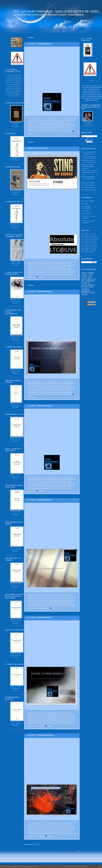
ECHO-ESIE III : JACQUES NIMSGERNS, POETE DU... (90, 172)
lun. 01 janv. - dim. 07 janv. (90, 248)
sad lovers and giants (47, 128)
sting (74, 262)
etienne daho (43, 122)
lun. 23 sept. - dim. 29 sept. (90, 245)
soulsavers (46, 120)
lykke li (72, 120)
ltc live (69, 129)
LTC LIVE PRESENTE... (89, 183)
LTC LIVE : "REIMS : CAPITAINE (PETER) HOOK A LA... (88, 167)
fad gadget (68, 126)
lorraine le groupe (39, 269)
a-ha (49, 122)
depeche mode (52, 124)
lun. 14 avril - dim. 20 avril (90, 237)
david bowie (43, 126)
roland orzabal (43, 124)
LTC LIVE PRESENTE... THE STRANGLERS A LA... (89, 178)
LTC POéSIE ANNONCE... (90, 190)
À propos (91, 81)
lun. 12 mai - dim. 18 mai (89, 236)
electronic (52, 120)
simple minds (88, 274)
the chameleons (48, 131)
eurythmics (31, 124)
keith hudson (42, 271)
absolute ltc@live (86, 292)
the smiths (68, 122)
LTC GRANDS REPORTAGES (87, 207)
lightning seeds (68, 131)
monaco (40, 120)
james (36, 120)
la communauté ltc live (88, 285)
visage (63, 126)
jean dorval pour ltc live (89, 279)
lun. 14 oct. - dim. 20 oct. (89, 243)
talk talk (52, 122)
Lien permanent (64, 119)
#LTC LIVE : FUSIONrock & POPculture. (41, 735)
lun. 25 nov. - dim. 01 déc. (90, 241)
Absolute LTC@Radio (88, 201)
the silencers (36, 122)
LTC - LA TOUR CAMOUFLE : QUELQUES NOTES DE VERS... (57, 11)
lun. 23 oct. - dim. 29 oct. (89, 250)
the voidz (37, 124)
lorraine (85, 289)
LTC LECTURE (87, 214)
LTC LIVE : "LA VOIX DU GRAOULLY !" (89, 217)
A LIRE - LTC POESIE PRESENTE (89, 222)
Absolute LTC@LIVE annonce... (38, 148)
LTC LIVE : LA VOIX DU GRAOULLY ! (40, 44)
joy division (31, 120)
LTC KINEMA (86, 211)
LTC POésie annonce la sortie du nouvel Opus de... (90, 157)
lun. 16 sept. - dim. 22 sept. (90, 246)
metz (84, 273)
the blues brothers (58, 131)
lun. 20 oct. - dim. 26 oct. (89, 234)
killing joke (58, 126)
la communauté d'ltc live (42, 273)
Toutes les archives (88, 252)
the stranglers (51, 126)
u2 (57, 124)
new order (59, 128)
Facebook (40, 277)
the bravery (42, 265)
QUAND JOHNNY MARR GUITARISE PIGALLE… (89, 153)
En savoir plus (83, 866)
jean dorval (37, 274)
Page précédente (29, 844)
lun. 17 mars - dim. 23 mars (90, 239)
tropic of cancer (36, 128)
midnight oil (66, 120)
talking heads (59, 122)
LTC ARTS (86, 204)
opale (74, 119)
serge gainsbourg (63, 124)
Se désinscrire (90, 140)
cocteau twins (36, 126)
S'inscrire (90, 138)
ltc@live (42, 129)
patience (30, 264)
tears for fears (59, 120)
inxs (64, 122)
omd (91, 287)
